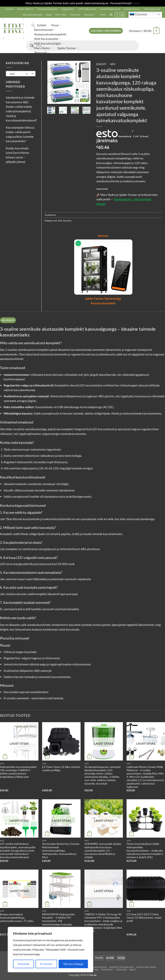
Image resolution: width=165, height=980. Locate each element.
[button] (111, 15)
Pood (56, 25)
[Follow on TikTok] (123, 15)
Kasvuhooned (45, 30)
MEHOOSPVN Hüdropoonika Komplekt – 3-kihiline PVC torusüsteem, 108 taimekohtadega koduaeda (58, 919)
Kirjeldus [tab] (8, 320)
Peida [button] (136, 3)
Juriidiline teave (132, 9)
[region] (50, 950)
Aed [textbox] (19, 74)
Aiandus (67, 221)
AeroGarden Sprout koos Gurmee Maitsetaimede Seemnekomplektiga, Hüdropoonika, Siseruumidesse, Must (61, 851)
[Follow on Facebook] (117, 15)
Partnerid (75, 15)
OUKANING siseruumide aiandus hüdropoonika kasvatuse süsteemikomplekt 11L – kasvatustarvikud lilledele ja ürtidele (103, 851)
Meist (103, 15)
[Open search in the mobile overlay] (33, 25)
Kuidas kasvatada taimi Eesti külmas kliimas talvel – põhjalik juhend (18, 155)
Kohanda (24, 964)
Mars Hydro (43, 48)
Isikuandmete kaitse (32, 15)
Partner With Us (25, 9)
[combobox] (21, 74)
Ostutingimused (152, 9)
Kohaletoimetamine (47, 9)
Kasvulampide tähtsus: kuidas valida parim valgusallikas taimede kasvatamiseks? (20, 134)
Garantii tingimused (110, 9)
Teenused (90, 15)
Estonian (139, 15)
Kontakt (9, 9)
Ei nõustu (46, 964)
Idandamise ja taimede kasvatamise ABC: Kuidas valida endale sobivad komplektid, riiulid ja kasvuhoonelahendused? (21, 109)
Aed (113, 64)
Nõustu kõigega (73, 964)
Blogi (49, 15)
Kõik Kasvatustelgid (49, 43)
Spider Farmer (68, 48)
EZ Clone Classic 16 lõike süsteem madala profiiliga (61, 769)
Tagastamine (68, 9)
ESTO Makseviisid (87, 9)
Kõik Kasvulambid (47, 39)
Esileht (42, 25)
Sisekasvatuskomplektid (50, 34)
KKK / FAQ (61, 15)
